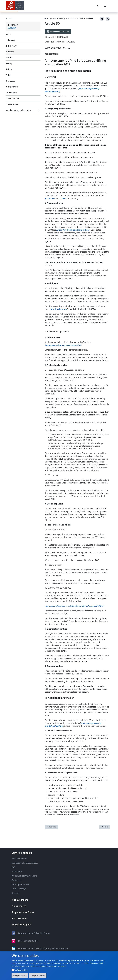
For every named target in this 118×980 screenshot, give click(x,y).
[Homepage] (45, 19)
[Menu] (106, 6)
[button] (23, 110)
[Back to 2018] (23, 18)
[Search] (98, 6)
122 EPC (63, 198)
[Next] (104, 827)
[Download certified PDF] (58, 32)
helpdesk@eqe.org (59, 309)
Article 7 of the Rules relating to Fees (73, 230)
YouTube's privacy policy (21, 966)
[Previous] (51, 827)
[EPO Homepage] (15, 6)
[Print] (102, 19)
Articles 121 (50, 198)
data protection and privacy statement (51, 966)
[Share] (108, 19)
